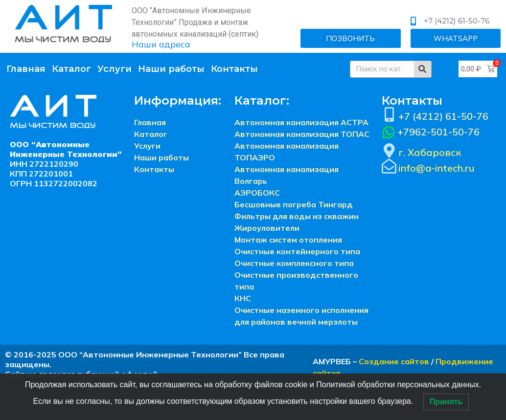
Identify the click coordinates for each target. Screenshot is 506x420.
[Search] (423, 69)
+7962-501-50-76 (438, 132)
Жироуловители (267, 228)
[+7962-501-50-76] (389, 133)
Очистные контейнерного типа (297, 251)
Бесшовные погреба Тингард (294, 204)
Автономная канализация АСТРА (301, 122)
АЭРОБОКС (257, 193)
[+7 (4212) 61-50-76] (389, 114)
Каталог (71, 69)
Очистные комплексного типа (294, 263)
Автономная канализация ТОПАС (302, 134)
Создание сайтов (394, 361)
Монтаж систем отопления (288, 240)
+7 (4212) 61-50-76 (443, 116)
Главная (26, 69)
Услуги (115, 69)
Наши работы (171, 69)
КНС (243, 298)
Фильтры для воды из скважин (297, 216)
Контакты (234, 69)
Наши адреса (161, 44)
